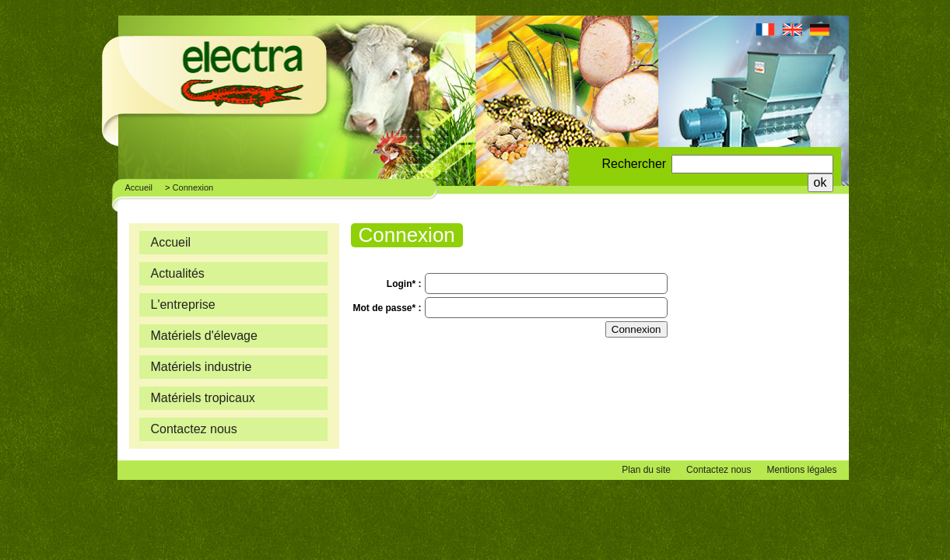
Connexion (193, 187)
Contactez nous (719, 470)
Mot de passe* (386, 308)
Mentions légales (801, 470)
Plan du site (646, 470)
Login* (403, 284)
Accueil (139, 187)
